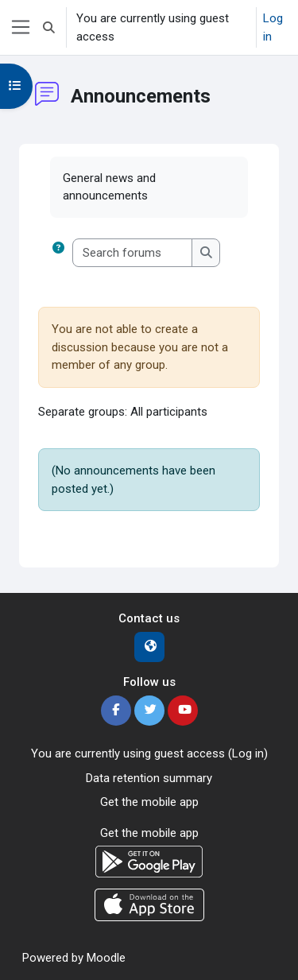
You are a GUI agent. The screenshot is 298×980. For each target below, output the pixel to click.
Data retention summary (149, 778)
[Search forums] (132, 253)
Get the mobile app (149, 802)
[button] (49, 27)
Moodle (106, 958)
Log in (273, 27)
